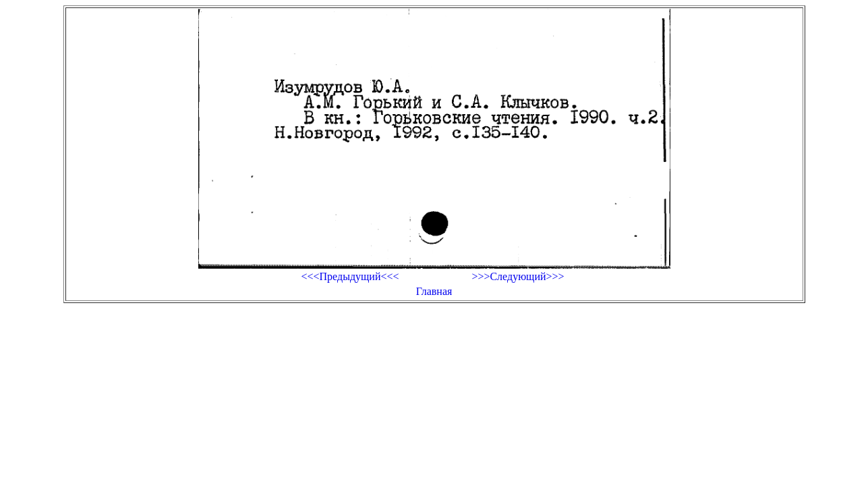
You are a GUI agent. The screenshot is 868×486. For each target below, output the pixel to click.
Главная (434, 291)
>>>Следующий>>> (518, 276)
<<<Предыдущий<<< (350, 276)
